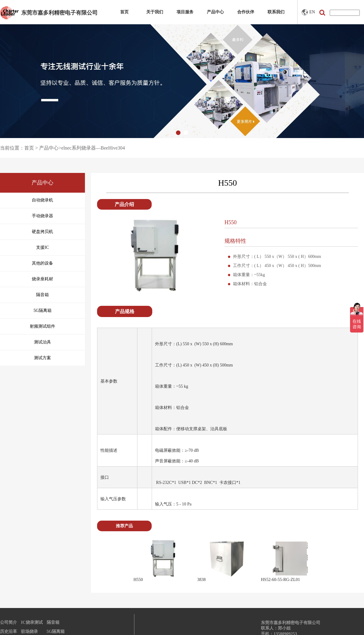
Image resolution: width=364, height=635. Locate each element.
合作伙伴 (246, 12)
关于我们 (155, 12)
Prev (125, 561)
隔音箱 (53, 622)
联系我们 (276, 12)
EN (308, 12)
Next (330, 561)
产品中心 (215, 12)
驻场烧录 (29, 632)
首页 (124, 12)
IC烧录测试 (32, 622)
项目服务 (185, 12)
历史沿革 (8, 632)
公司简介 (8, 622)
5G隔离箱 (56, 632)
